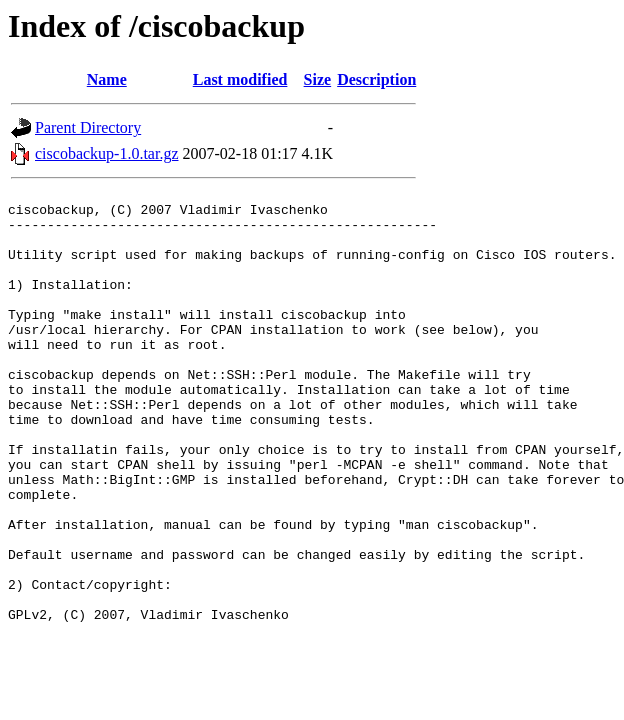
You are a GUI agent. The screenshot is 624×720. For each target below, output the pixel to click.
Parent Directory (88, 127)
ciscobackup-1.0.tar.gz (107, 153)
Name (107, 79)
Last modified (240, 79)
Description (376, 79)
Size (318, 79)
